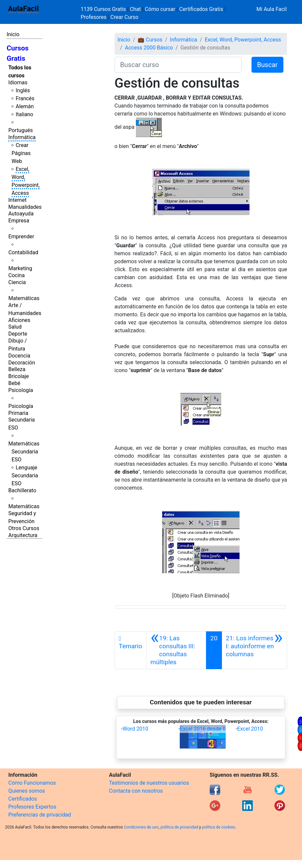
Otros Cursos (24, 528)
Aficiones (19, 320)
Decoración (22, 363)
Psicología (21, 390)
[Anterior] (176, 650)
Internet (17, 200)
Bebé (14, 383)
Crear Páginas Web (21, 153)
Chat (135, 9)
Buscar (267, 65)
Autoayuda (21, 214)
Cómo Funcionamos (32, 783)
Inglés (23, 90)
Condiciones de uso (141, 827)
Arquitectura (23, 535)
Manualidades (25, 207)
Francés (25, 98)
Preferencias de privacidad (40, 815)
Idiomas (18, 82)
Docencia (19, 356)
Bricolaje (19, 376)
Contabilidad (23, 252)
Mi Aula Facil (272, 9)
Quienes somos (27, 791)
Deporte (18, 334)
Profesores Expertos (32, 807)
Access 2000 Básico (149, 48)
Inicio (13, 34)
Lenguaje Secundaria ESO (25, 475)
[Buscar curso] (178, 65)
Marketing (20, 268)
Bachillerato (22, 490)
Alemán (25, 106)
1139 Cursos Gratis (104, 9)
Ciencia (17, 282)
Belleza (17, 369)
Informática (22, 137)
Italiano (24, 114)
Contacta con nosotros (136, 791)
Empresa (19, 221)
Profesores (94, 17)
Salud (15, 327)
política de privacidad (179, 827)
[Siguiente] (254, 650)
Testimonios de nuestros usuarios (149, 783)
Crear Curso (124, 17)
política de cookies (219, 827)
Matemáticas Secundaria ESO (24, 452)
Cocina (16, 275)
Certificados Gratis (201, 9)
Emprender (21, 237)
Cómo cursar (160, 9)
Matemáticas (24, 298)
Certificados (23, 799)
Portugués (21, 130)
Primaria (18, 413)
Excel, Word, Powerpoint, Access (243, 40)
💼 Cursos (150, 40)
